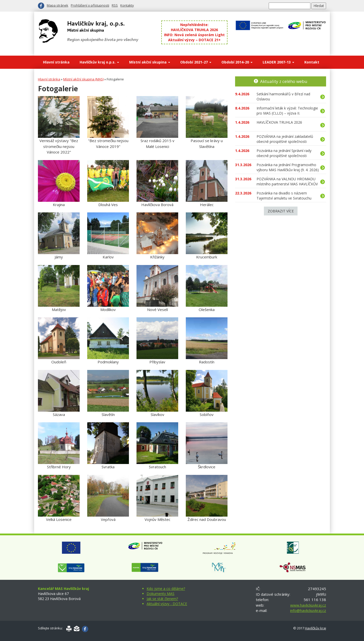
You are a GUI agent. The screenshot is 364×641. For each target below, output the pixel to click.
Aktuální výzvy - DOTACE (167, 604)
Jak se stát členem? (162, 599)
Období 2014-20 (237, 62)
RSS (115, 5)
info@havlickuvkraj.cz (308, 610)
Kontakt (312, 62)
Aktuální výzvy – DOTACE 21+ (194, 40)
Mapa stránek (58, 5)
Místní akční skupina (150, 62)
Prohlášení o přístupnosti (90, 5)
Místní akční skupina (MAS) (83, 79)
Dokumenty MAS (161, 594)
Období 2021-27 (196, 62)
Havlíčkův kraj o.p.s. (99, 62)
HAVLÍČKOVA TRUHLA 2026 (194, 30)
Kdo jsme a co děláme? (166, 589)
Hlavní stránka (56, 62)
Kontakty (127, 5)
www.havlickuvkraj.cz (308, 605)
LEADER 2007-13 (278, 62)
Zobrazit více (281, 211)
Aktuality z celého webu (284, 81)
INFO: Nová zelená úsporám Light (194, 35)
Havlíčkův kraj (315, 628)
